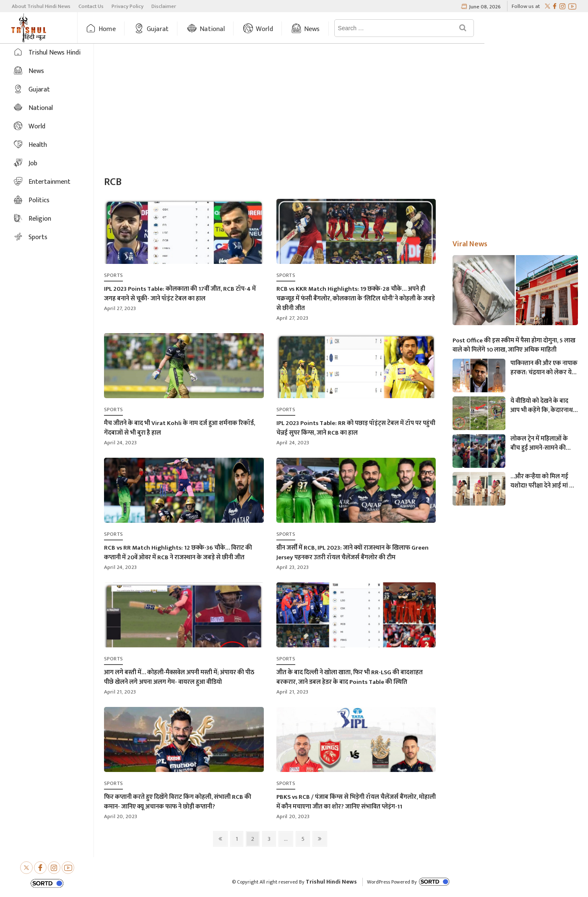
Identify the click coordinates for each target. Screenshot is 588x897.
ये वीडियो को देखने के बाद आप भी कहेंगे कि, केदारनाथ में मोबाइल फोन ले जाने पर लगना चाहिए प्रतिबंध (544, 406)
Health (38, 145)
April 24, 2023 (121, 443)
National (229, 29)
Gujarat (174, 29)
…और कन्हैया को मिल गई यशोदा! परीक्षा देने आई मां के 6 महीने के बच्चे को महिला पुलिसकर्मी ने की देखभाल (542, 481)
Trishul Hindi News (331, 882)
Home (124, 29)
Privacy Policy (127, 6)
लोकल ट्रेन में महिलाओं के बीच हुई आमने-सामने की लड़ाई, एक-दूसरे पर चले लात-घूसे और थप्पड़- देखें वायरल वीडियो (539, 443)
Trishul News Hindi (55, 53)
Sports (38, 237)
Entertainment (49, 182)
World (281, 29)
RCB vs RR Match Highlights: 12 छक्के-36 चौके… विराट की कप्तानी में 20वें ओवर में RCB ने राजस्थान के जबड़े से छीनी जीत (178, 553)
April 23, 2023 (293, 567)
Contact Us (91, 6)
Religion (40, 219)
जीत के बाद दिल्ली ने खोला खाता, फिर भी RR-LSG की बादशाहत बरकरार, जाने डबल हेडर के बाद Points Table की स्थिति (350, 677)
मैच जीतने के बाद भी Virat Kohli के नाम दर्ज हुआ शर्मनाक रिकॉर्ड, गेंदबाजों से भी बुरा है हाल (180, 428)
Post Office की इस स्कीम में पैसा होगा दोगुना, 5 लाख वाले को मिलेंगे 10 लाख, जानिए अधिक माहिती (514, 345)
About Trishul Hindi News (41, 6)
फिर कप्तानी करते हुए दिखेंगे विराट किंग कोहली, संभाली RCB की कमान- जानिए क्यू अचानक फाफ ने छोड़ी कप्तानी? (178, 802)
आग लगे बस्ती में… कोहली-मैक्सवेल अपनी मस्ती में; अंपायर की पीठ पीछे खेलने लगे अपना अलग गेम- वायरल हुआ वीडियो (179, 677)
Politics (39, 200)
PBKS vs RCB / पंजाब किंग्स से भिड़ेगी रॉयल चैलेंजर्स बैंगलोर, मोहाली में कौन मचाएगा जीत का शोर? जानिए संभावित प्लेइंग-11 (356, 802)
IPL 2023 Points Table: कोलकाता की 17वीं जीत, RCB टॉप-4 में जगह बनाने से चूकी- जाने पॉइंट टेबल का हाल (180, 294)
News (328, 29)
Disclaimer (164, 6)
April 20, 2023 (121, 816)
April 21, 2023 (120, 692)
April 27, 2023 (120, 308)
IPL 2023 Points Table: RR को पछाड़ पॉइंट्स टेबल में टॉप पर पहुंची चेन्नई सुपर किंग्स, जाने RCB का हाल (356, 428)
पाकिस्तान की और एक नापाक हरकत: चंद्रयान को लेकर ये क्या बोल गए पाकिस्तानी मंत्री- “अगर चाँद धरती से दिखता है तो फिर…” (544, 368)
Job (33, 163)
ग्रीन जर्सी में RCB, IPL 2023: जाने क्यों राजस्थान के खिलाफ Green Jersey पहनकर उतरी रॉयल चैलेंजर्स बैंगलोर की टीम (353, 553)
